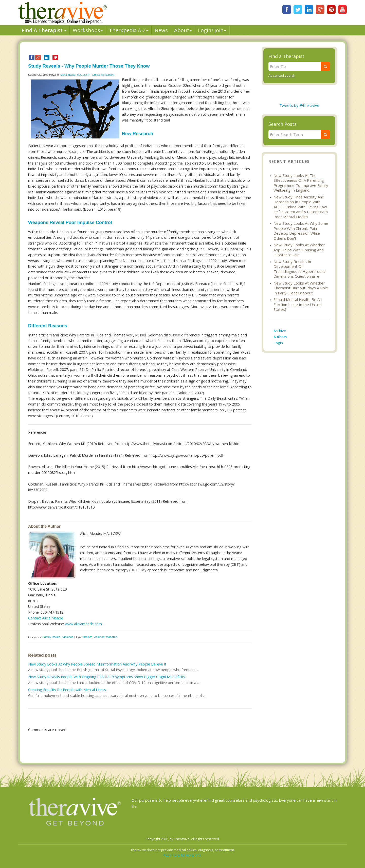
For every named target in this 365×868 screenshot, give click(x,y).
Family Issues (51, 637)
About (183, 30)
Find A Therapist (44, 30)
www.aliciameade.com (83, 624)
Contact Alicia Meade (46, 618)
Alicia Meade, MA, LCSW (75, 75)
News (161, 30)
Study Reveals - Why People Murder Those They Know (89, 66)
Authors (280, 337)
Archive (280, 331)
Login (278, 343)
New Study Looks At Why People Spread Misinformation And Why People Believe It (97, 664)
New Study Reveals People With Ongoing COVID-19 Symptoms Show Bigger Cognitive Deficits (107, 677)
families (88, 637)
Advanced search (282, 75)
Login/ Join (212, 30)
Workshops (88, 30)
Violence (68, 637)
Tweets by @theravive (299, 105)
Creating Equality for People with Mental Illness (67, 690)
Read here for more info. (182, 855)
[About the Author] (103, 75)
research (112, 637)
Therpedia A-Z (129, 30)
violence (99, 637)
